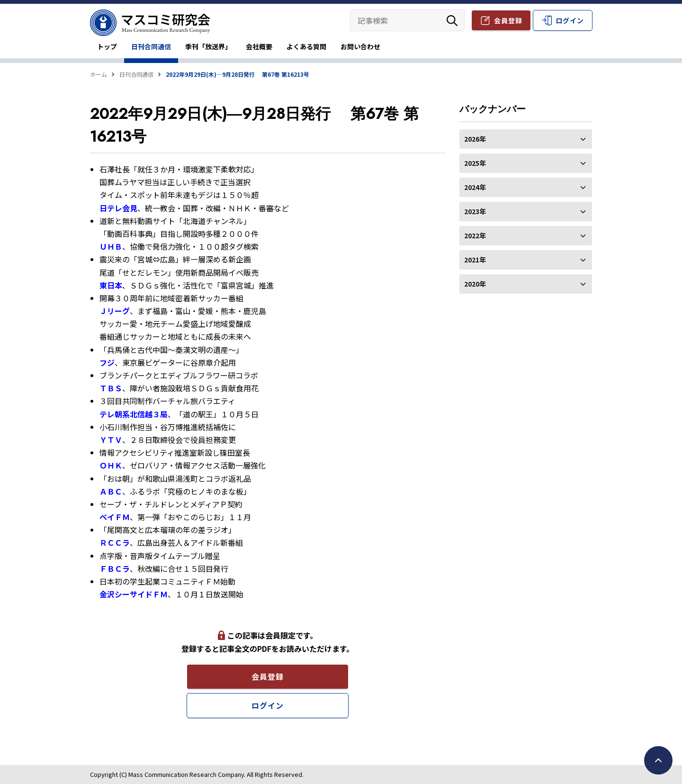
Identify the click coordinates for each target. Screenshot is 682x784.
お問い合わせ (360, 46)
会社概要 (259, 46)
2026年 (526, 139)
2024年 (526, 187)
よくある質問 (306, 46)
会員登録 (508, 20)
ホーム (99, 74)
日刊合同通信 (151, 46)
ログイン (570, 20)
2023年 (526, 211)
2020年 (526, 284)
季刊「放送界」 (208, 46)
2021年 (526, 260)
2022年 (526, 235)
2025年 (526, 163)
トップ (107, 46)
